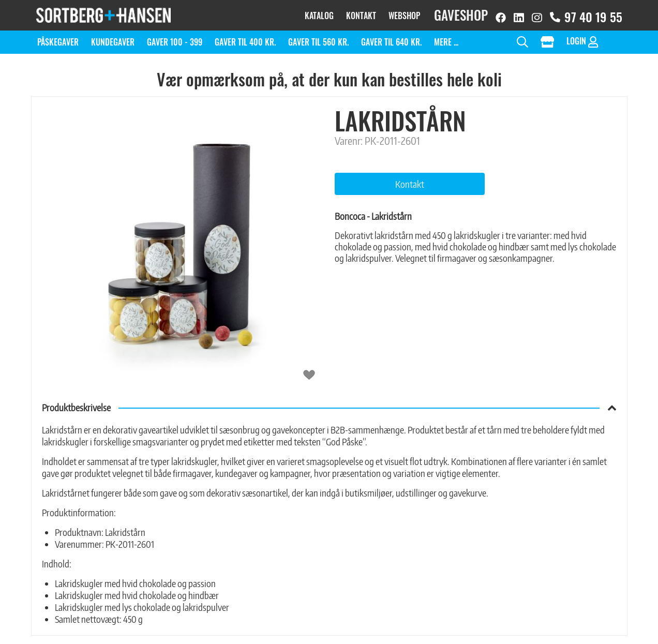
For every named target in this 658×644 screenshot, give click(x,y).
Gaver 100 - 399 (175, 37)
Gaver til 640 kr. (391, 37)
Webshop (404, 13)
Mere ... (446, 37)
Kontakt (361, 13)
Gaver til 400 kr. (245, 37)
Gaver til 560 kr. (318, 37)
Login (582, 36)
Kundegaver (113, 37)
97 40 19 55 (586, 14)
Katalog (319, 13)
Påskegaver (58, 37)
